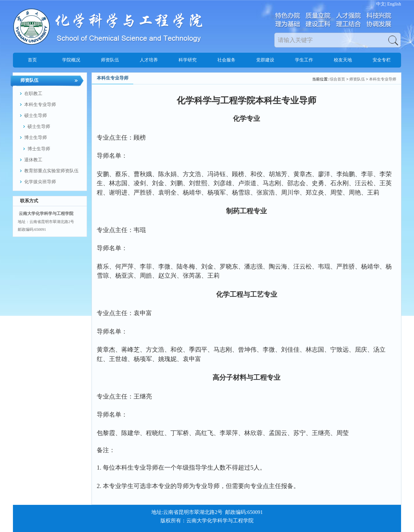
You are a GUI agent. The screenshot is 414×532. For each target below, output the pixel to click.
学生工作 (304, 60)
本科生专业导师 (383, 79)
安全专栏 (382, 60)
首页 (32, 60)
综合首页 (337, 79)
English (394, 4)
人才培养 (149, 60)
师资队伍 (110, 60)
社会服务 (226, 60)
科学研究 (188, 60)
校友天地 (343, 60)
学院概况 (71, 60)
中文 (381, 4)
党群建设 (265, 60)
